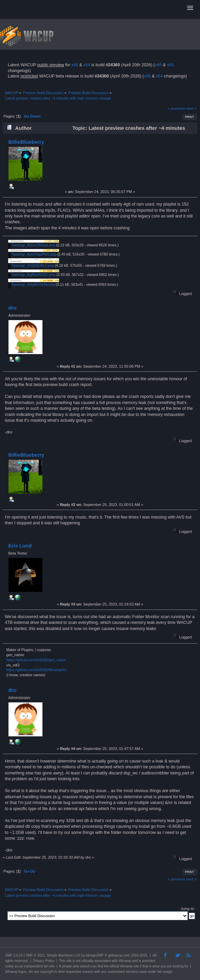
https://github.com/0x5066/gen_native (36, 660)
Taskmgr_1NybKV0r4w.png (32, 284)
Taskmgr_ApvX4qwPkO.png (32, 254)
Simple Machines (60, 955)
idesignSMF (95, 955)
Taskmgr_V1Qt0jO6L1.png (31, 265)
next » (191, 108)
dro (12, 308)
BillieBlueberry (26, 142)
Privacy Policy (44, 961)
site (69, 961)
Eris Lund (20, 546)
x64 (87, 65)
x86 (75, 65)
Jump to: (188, 909)
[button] (190, 8)
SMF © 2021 (35, 955)
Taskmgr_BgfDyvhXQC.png (32, 275)
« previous (176, 108)
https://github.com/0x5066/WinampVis (37, 670)
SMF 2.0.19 (14, 955)
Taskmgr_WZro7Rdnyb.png (32, 245)
